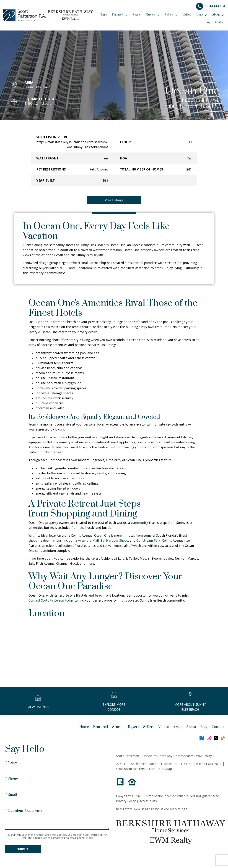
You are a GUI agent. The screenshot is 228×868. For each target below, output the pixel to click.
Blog (207, 22)
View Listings (114, 200)
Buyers (133, 727)
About (191, 727)
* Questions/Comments (24, 811)
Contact (220, 22)
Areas (178, 727)
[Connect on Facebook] (202, 738)
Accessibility (148, 801)
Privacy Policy (126, 801)
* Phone (12, 779)
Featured (101, 727)
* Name (11, 763)
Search (137, 15)
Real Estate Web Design (135, 809)
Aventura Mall (88, 541)
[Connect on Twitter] (216, 738)
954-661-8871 (212, 764)
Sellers (149, 727)
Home (103, 15)
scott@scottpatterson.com (136, 769)
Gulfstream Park (148, 541)
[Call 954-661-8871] (211, 6)
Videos (187, 15)
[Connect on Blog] (223, 738)
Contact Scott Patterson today (51, 601)
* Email (11, 795)
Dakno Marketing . (174, 809)
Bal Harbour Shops (114, 541)
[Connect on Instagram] (209, 738)
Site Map (165, 769)
